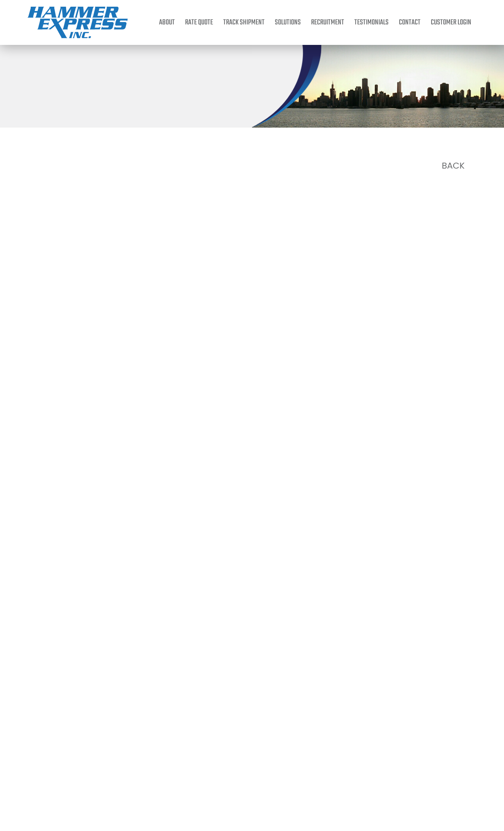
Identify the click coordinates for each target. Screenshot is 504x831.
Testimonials (372, 22)
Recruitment (328, 22)
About (167, 22)
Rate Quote (199, 22)
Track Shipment (244, 22)
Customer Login (451, 22)
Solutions (288, 22)
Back (453, 166)
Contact (410, 22)
